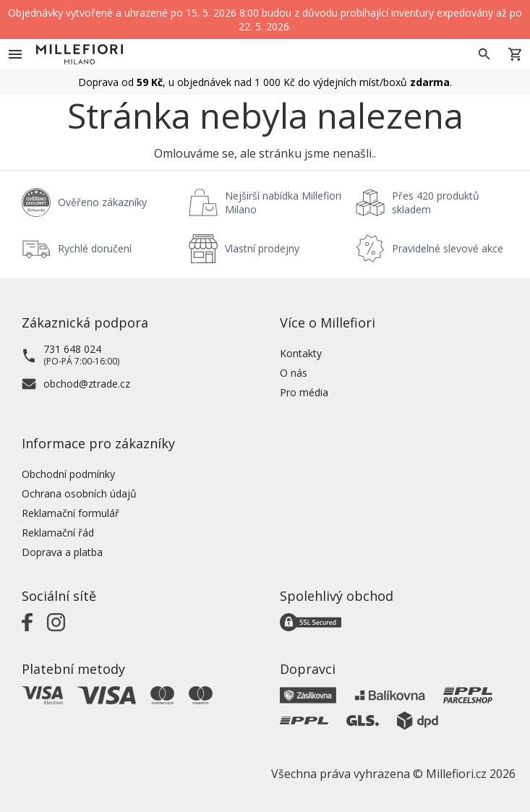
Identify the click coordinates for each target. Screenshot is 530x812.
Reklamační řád (58, 533)
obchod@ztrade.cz (87, 384)
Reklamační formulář (70, 513)
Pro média (304, 392)
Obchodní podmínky (68, 474)
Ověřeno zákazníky (102, 202)
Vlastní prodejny (262, 248)
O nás (294, 373)
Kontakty (301, 353)
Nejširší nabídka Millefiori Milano (283, 202)
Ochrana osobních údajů (79, 493)
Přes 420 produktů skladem (436, 202)
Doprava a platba (62, 552)
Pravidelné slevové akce (448, 248)
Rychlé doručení (95, 248)
